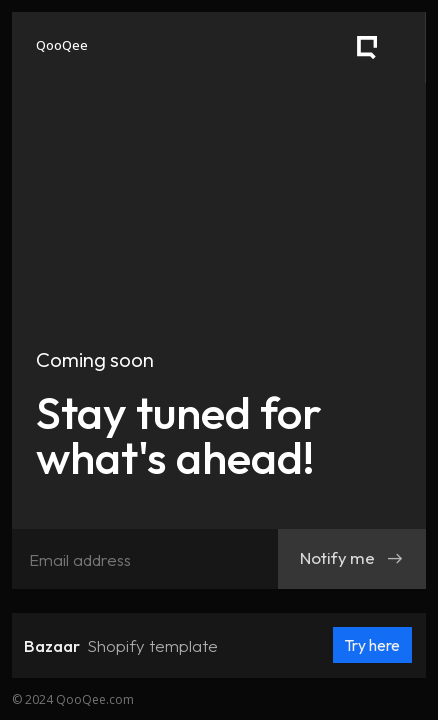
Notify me (352, 557)
